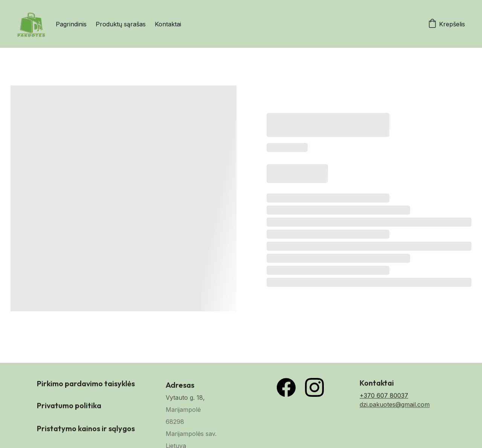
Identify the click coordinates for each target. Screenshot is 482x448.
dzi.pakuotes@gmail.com (395, 407)
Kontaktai (168, 24)
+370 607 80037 (384, 398)
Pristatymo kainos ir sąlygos (86, 429)
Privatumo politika (69, 406)
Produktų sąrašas (121, 24)
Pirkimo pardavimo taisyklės (86, 385)
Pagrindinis (71, 24)
